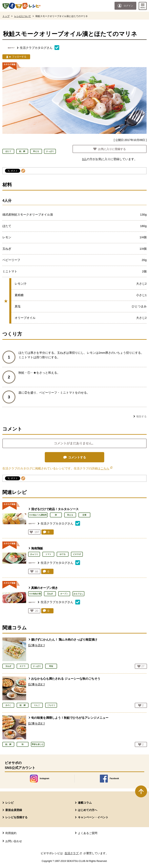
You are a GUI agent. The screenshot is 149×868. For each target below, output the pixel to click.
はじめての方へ (88, 810)
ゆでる (63, 554)
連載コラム (85, 803)
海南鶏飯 (37, 548)
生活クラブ (74, 853)
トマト (48, 554)
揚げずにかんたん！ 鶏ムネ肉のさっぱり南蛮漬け (64, 640)
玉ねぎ (50, 594)
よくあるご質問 (88, 833)
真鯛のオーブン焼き (44, 588)
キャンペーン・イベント (93, 817)
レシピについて (23, 16)
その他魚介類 (35, 594)
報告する (141, 416)
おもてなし (78, 594)
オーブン (64, 594)
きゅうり (34, 554)
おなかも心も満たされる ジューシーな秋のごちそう (66, 679)
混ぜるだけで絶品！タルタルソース (55, 509)
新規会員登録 (14, 810)
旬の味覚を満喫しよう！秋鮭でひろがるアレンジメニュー (70, 718)
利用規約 (11, 833)
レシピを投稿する (16, 817)
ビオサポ (77, 554)
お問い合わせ (14, 841)
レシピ (10, 803)
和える (70, 515)
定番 (84, 515)
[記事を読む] (36, 645)
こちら (106, 468)
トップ (6, 16)
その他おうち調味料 (38, 515)
